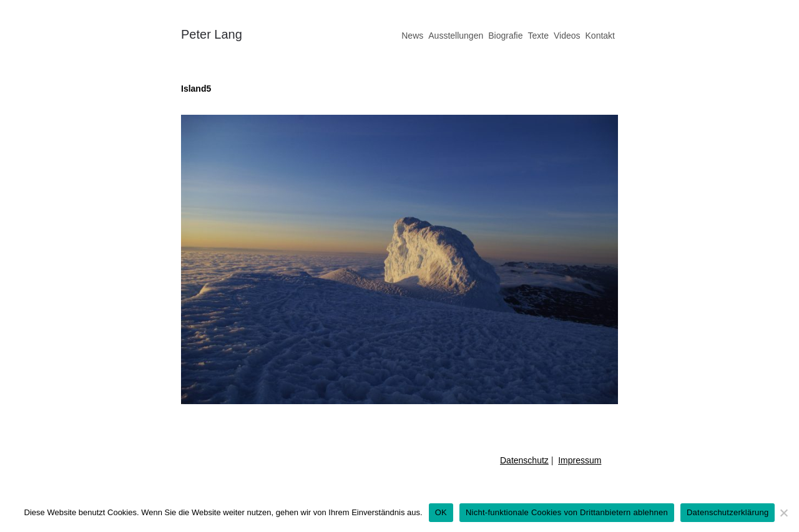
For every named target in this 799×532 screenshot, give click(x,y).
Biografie (505, 36)
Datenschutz (524, 460)
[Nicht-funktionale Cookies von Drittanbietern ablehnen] (783, 513)
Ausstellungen (456, 36)
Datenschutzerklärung (728, 512)
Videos (567, 36)
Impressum (580, 460)
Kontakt (600, 36)
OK (441, 512)
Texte (538, 36)
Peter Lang (212, 34)
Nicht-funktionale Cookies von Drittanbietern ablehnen (567, 512)
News (412, 36)
